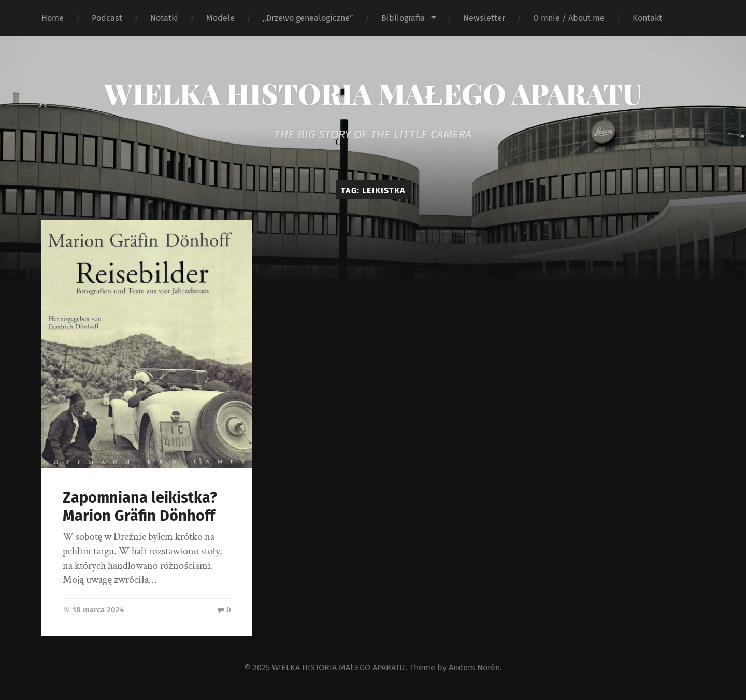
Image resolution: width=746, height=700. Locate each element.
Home (53, 18)
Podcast (107, 18)
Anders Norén (474, 668)
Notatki (164, 18)
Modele (220, 18)
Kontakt (647, 18)
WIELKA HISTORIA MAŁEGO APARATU (373, 93)
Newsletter (484, 18)
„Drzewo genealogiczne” (308, 18)
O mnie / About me (569, 18)
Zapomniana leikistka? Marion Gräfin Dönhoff (140, 507)
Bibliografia (403, 18)
